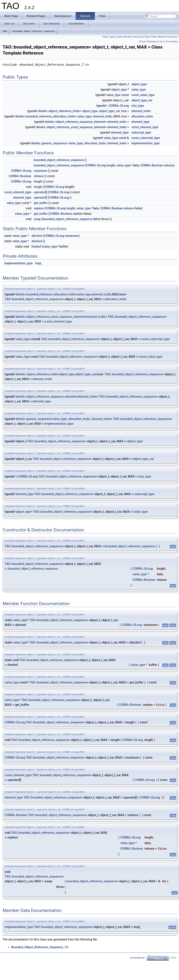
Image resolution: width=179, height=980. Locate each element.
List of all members (168, 42)
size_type (138, 106)
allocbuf (37, 236)
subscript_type (141, 132)
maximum (40, 171)
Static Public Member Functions (161, 37)
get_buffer (41, 203)
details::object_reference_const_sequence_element (71, 127)
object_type (139, 84)
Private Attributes (148, 42)
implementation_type (146, 143)
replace (39, 208)
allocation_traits (142, 116)
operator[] (40, 192)
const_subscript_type (146, 138)
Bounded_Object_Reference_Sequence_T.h (40, 947)
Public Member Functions (130, 37)
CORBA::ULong (119, 106)
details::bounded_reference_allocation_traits (45, 116)
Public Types (109, 37)
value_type (139, 90)
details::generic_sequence (49, 143)
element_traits (141, 111)
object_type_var (142, 100)
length (111, 165)
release (168, 165)
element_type (140, 122)
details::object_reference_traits (59, 111)
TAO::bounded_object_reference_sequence (33, 299)
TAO (5, 31)
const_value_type (143, 95)
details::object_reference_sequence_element (75, 122)
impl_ (39, 263)
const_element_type (145, 127)
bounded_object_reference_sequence (34, 31)
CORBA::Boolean (151, 165)
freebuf (36, 247)
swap (37, 219)
